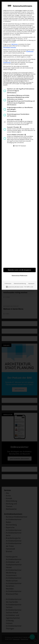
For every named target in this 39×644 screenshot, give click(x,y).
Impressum (31, 262)
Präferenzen (8, 262)
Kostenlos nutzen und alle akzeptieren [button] (19, 248)
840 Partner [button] (15, 23)
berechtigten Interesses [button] (10, 26)
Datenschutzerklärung (20, 262)
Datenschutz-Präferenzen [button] (20, 254)
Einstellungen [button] (30, 30)
